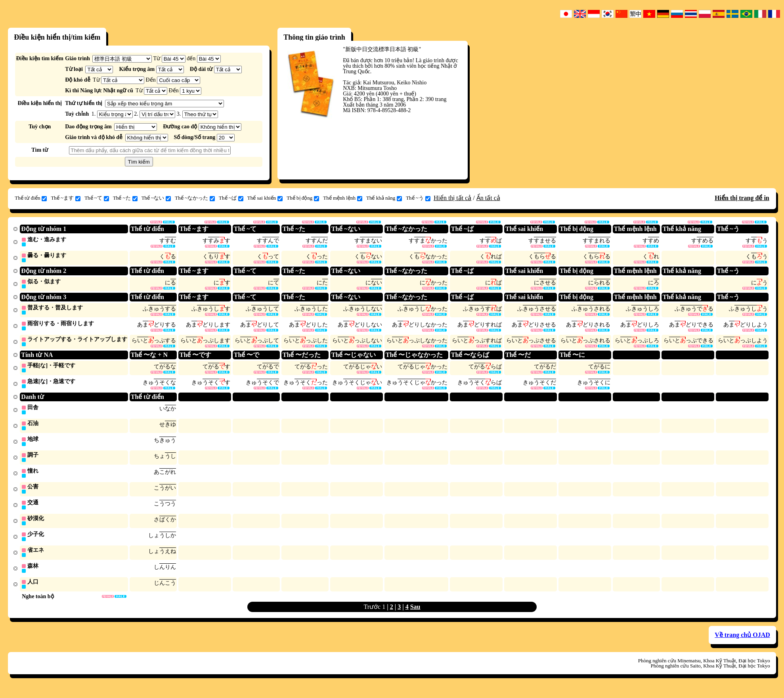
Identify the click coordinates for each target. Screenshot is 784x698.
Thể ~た (125, 198)
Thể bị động (303, 198)
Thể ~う (418, 198)
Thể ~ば (231, 198)
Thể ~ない (156, 198)
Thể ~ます (66, 198)
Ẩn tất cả (488, 198)
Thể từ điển (31, 198)
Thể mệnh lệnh (343, 198)
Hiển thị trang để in (742, 198)
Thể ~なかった (195, 198)
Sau (415, 615)
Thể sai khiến (265, 198)
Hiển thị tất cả (452, 198)
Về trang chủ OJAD (742, 643)
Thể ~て (97, 198)
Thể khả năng (384, 198)
